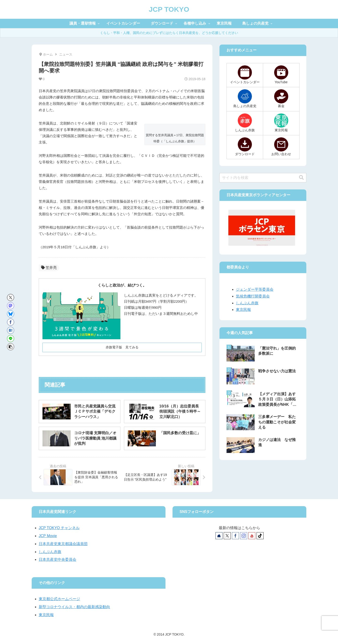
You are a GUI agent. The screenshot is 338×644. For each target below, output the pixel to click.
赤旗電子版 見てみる (122, 347)
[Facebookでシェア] (11, 322)
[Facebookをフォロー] (235, 536)
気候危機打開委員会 (253, 296)
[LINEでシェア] (11, 339)
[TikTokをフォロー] (260, 536)
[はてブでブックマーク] (11, 330)
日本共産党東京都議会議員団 (63, 544)
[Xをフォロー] (227, 536)
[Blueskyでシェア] (11, 314)
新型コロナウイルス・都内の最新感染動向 (74, 607)
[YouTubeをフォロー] (252, 536)
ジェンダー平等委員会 (255, 289)
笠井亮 (49, 268)
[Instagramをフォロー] (244, 536)
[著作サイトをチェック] (219, 536)
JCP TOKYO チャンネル (59, 528)
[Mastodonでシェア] (11, 306)
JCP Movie (48, 536)
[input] (263, 178)
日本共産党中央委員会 (58, 559)
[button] (11, 347)
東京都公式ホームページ (59, 599)
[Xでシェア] (11, 298)
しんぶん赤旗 (247, 303)
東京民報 (243, 310)
